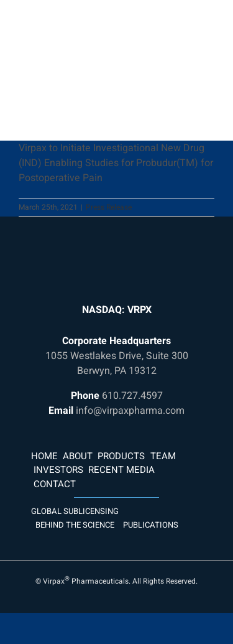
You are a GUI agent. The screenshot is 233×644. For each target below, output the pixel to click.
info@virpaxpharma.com (130, 411)
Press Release (109, 207)
